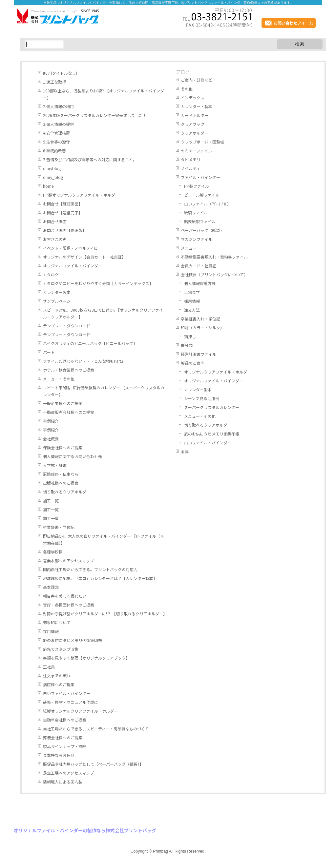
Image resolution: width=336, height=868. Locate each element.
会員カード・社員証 (199, 266)
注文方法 (192, 310)
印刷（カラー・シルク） (202, 328)
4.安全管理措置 (56, 133)
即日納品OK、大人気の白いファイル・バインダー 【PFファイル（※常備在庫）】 (104, 539)
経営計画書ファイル (199, 354)
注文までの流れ (57, 675)
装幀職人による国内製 (63, 782)
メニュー (189, 248)
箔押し (190, 336)
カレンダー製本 (57, 292)
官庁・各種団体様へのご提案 (69, 605)
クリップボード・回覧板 (202, 142)
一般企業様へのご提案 (63, 403)
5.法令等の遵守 (56, 142)
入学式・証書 (55, 465)
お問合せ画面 (55, 221)
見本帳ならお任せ (59, 755)
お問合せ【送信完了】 (63, 212)
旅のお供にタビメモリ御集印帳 (212, 434)
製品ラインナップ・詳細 (65, 746)
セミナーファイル (196, 151)
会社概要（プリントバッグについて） (214, 274)
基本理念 (51, 587)
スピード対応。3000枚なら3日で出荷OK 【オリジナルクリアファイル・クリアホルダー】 (103, 313)
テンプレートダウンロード (67, 326)
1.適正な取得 (54, 82)
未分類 (187, 345)
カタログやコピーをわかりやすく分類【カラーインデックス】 (98, 283)
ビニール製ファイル (202, 195)
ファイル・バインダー (200, 177)
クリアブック (193, 124)
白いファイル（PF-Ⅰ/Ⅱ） (208, 204)
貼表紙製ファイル (200, 221)
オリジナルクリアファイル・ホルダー (218, 372)
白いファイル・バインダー (67, 693)
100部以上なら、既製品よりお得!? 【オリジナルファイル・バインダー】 (104, 94)
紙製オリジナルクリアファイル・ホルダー (80, 711)
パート (49, 352)
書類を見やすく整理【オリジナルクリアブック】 (86, 658)
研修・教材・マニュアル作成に (71, 702)
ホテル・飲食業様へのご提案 (69, 370)
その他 (187, 89)
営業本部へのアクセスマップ (68, 560)
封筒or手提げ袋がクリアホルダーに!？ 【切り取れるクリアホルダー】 (105, 614)
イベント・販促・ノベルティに (70, 248)
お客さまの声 (55, 239)
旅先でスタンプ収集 (61, 649)
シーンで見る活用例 (202, 398)
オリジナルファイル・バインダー (73, 266)
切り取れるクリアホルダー (67, 492)
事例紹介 (51, 421)
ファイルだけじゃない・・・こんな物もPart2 (83, 361)
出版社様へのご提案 (61, 483)
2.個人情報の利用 (58, 106)
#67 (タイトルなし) (60, 73)
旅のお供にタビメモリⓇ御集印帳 (73, 640)
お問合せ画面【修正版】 (65, 230)
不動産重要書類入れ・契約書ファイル (214, 257)
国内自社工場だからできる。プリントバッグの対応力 (90, 569)
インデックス (193, 97)
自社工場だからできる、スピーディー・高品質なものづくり (96, 729)
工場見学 (192, 292)
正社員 (49, 667)
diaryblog (52, 168)
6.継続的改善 (54, 151)
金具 (185, 451)
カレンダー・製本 (197, 106)
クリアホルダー (195, 133)
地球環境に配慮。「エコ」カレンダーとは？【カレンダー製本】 (100, 578)
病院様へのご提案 (59, 684)
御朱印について (57, 622)
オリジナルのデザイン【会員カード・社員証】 (84, 257)
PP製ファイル (197, 186)
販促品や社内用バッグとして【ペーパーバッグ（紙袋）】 (93, 764)
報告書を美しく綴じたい (65, 596)
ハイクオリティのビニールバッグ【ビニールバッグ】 (90, 343)
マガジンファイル (197, 239)
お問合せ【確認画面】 (63, 204)
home (48, 186)
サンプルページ (57, 301)
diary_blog (53, 177)
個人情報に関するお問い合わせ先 (73, 456)
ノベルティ (190, 168)
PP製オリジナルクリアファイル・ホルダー (81, 195)
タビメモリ (191, 159)
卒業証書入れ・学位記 (200, 319)
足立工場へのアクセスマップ (68, 773)
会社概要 (51, 439)
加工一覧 (51, 501)
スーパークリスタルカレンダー (212, 407)
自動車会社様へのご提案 (65, 720)
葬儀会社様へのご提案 (63, 737)
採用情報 (51, 631)
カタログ (51, 274)
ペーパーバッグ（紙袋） (202, 230)
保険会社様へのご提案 (63, 447)
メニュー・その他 (59, 379)
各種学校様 (53, 552)
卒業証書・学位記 (59, 527)
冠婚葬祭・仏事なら (61, 474)
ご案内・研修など (197, 80)
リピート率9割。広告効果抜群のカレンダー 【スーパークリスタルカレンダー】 (104, 391)
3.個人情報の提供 (58, 124)
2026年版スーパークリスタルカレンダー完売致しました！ (95, 115)
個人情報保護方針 (200, 283)
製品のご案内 (193, 363)
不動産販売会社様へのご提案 (69, 412)
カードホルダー (195, 115)
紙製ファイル (196, 212)
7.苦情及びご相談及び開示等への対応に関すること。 (90, 159)
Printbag (160, 851)
